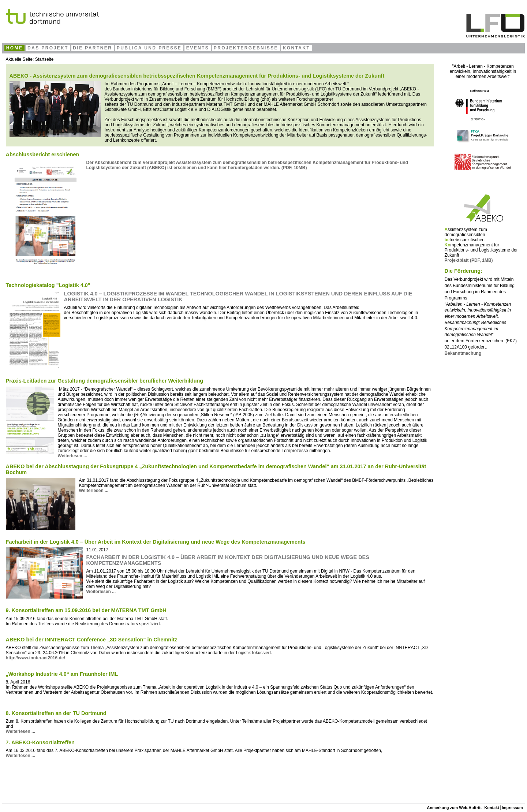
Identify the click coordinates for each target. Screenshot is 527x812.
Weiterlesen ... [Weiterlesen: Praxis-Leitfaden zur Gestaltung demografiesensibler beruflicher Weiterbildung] (72, 456)
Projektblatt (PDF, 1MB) (469, 260)
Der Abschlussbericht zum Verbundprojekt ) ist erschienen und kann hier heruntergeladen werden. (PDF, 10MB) (247, 165)
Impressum (512, 808)
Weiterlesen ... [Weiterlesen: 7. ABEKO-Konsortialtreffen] (20, 756)
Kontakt (492, 808)
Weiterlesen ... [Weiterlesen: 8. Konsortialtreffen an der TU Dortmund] (20, 731)
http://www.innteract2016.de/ (35, 658)
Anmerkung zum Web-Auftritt (455, 808)
